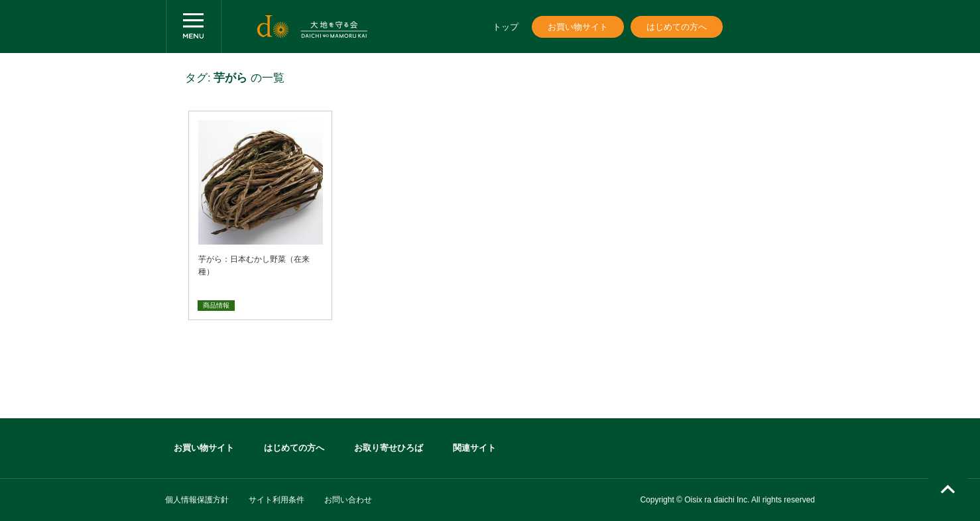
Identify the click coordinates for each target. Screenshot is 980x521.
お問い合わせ (348, 500)
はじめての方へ (677, 27)
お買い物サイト (578, 27)
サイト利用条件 (276, 500)
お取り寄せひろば (389, 448)
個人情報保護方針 (197, 500)
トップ (506, 27)
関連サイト (474, 448)
